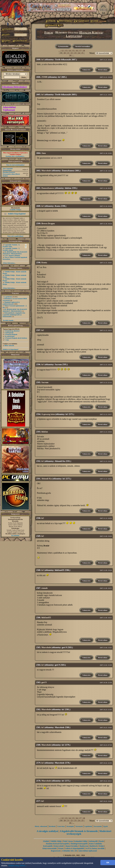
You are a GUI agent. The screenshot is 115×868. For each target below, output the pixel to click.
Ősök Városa (68, 841)
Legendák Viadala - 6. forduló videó (11, 246)
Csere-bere (61, 826)
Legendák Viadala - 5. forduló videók (11, 249)
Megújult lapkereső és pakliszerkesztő (11, 303)
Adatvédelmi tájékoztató (88, 851)
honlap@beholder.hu (15, 519)
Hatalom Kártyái (91, 32)
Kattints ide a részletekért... (15, 156)
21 (68, 53)
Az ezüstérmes (10, 336)
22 (72, 53)
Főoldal (46, 841)
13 (66, 51)
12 (63, 51)
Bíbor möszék (9, 345)
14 (70, 51)
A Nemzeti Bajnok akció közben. (16, 338)
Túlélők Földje (15, 210)
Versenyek (79, 826)
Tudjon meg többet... (17, 866)
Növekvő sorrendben (82, 46)
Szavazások (98, 826)
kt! (43, 60)
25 (82, 53)
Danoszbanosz (48, 188)
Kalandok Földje (81, 841)
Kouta (44, 263)
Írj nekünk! (15, 535)
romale (45, 588)
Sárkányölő (93, 841)
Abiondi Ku (47, 479)
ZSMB (44, 77)
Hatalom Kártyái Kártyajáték (57, 844)
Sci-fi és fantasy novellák (95, 848)
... (59, 51)
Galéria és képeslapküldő (74, 848)
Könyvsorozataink (50, 848)
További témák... (9, 320)
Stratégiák (70, 826)
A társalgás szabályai (47, 831)
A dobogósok (9, 333)
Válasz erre (86, 70)
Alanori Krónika (71, 846)
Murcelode (46, 171)
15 (73, 51)
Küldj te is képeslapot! (11, 349)
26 (70, 56)
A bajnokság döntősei (12, 331)
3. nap (7, 340)
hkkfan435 (46, 618)
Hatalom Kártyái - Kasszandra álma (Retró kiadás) (11, 174)
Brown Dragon (48, 224)
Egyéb (106, 826)
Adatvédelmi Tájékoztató (9, 109)
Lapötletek (8, 297)
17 (80, 51)
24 (79, 53)
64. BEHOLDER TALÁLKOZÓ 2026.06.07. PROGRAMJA (15, 253)
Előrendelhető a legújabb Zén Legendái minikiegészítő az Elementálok (14, 315)
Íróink (101, 846)
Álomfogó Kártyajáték (79, 844)
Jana (44, 153)
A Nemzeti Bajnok (11, 334)
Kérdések (52, 826)
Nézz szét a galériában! (15, 236)
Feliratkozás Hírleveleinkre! (15, 87)
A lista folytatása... (9, 263)
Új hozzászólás (63, 46)
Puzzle (101, 841)
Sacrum (45, 382)
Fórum (49, 32)
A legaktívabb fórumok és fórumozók (79, 831)
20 (65, 53)
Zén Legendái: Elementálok (8, 169)
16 (77, 51)
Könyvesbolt (59, 846)
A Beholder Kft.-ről (69, 851)
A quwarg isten (48, 414)
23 (75, 53)
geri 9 (44, 682)
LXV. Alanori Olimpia (12, 255)
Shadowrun (84, 846)
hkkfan (45, 432)
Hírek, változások (41, 826)
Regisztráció (56, 851)
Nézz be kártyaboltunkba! (15, 165)
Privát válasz (103, 70)
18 (84, 51)
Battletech (94, 846)
